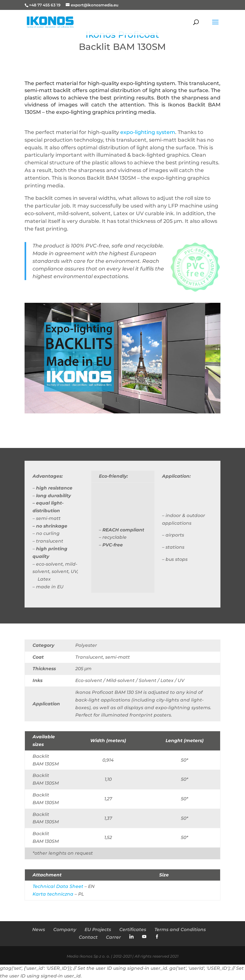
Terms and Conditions (180, 929)
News (39, 929)
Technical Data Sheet (58, 886)
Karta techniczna (53, 894)
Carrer (113, 937)
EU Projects (98, 929)
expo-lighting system (148, 132)
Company (65, 929)
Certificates (133, 929)
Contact (88, 937)
